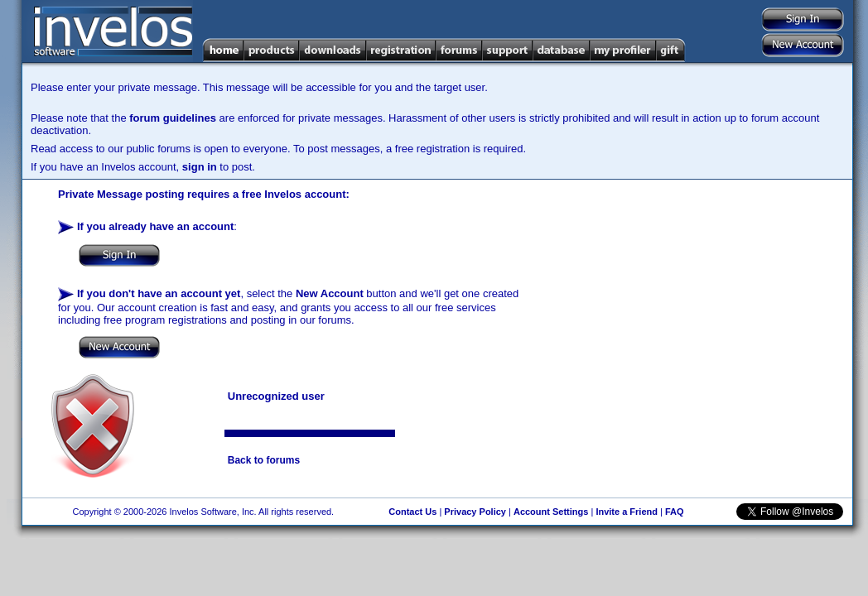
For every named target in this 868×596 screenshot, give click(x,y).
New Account (330, 293)
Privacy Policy (475, 512)
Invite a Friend (627, 512)
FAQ (675, 512)
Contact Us (412, 512)
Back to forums (264, 460)
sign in (200, 167)
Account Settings (551, 512)
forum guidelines (173, 118)
